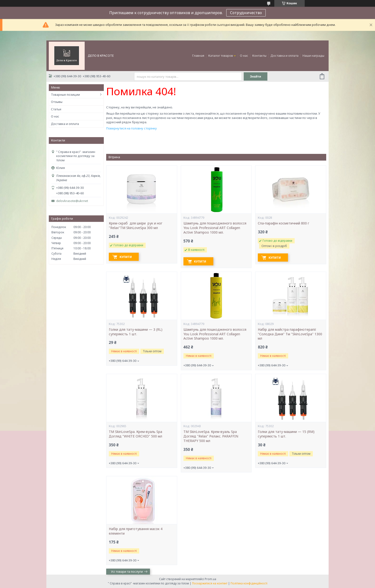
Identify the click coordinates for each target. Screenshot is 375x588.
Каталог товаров (221, 56)
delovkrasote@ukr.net (72, 201)
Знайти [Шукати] (256, 76)
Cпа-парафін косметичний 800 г (284, 223)
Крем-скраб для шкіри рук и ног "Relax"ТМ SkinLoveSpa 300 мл (136, 226)
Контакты (259, 56)
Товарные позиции (65, 95)
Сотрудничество (246, 13)
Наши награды (313, 56)
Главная (198, 56)
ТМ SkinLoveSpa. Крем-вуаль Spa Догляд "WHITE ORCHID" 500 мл (135, 434)
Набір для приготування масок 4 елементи (136, 531)
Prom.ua (210, 579)
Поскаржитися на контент (210, 583)
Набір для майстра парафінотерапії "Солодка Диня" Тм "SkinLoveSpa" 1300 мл (290, 334)
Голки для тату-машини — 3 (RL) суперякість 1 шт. (136, 332)
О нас (244, 56)
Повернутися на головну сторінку (132, 128)
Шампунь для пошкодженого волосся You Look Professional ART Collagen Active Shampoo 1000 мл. (215, 228)
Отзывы (57, 102)
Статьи (56, 109)
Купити (126, 257)
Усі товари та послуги (127, 571)
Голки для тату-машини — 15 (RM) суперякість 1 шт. (286, 434)
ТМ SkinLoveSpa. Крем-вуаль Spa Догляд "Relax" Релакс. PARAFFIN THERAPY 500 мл (211, 436)
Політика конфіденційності (249, 583)
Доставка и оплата (284, 56)
